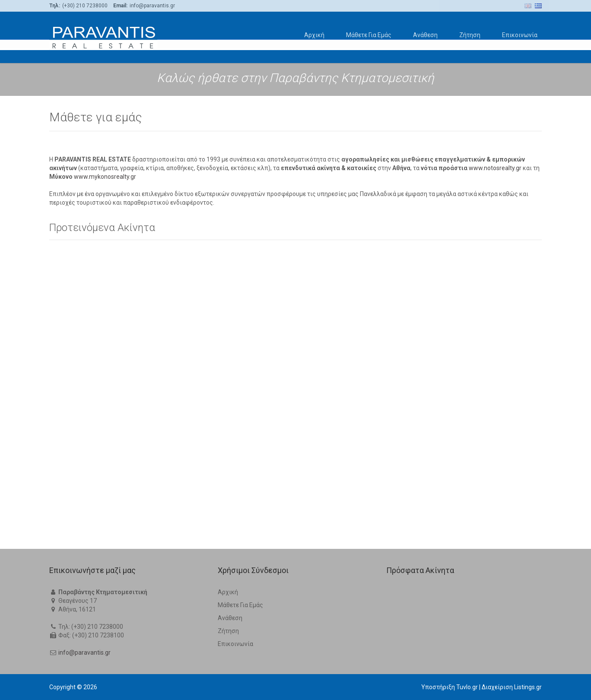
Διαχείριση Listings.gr (512, 687)
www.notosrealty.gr (495, 449)
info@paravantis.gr (84, 652)
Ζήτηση (470, 35)
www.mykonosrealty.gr (105, 457)
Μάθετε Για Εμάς (369, 35)
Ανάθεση (425, 35)
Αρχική (314, 35)
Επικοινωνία (520, 35)
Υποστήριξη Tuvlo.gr (450, 687)
